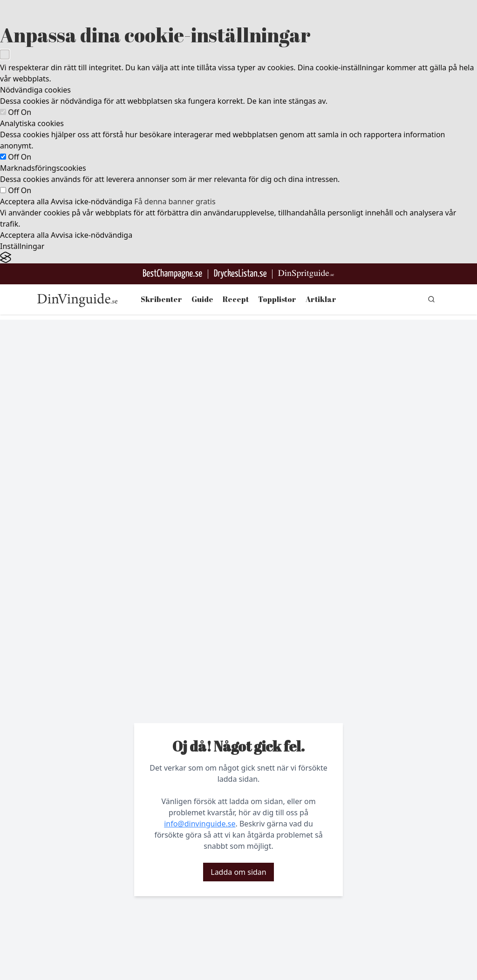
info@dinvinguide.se (200, 824)
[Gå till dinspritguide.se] (306, 274)
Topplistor (277, 299)
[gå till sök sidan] (431, 299)
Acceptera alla (24, 201)
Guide (202, 299)
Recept (236, 299)
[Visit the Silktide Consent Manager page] (238, 258)
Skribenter (161, 299)
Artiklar (321, 299)
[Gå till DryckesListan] (240, 274)
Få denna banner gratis (175, 201)
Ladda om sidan (238, 872)
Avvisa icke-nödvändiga (92, 201)
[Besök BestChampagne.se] (173, 274)
